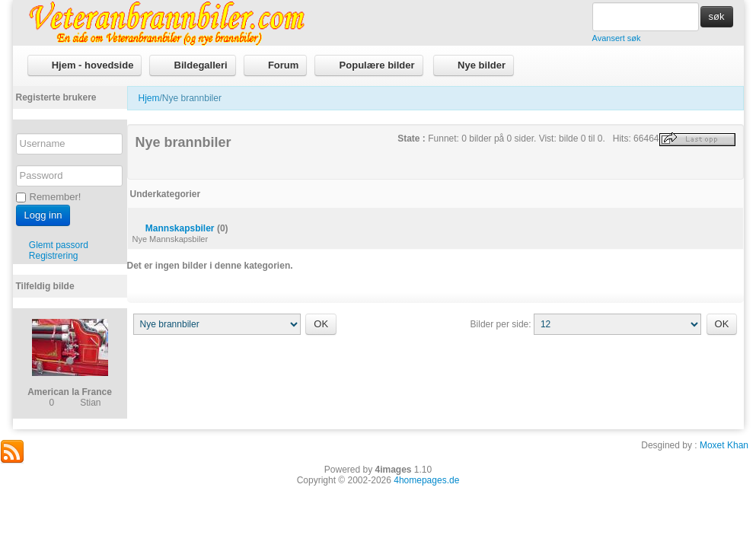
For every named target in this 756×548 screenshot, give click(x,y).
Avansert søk (617, 38)
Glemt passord (59, 245)
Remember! (49, 197)
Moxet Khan (724, 445)
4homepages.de (426, 480)
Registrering (54, 256)
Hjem (149, 98)
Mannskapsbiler (180, 228)
